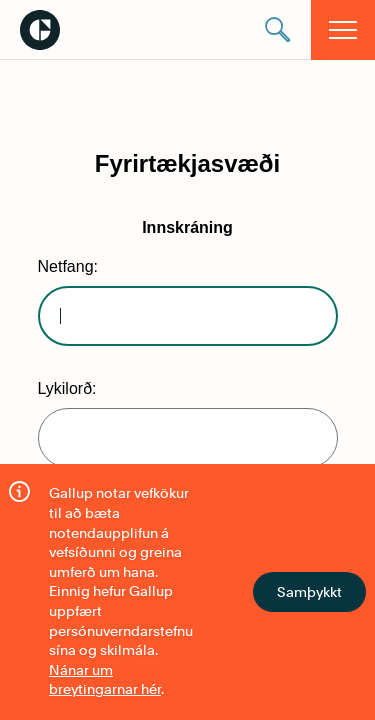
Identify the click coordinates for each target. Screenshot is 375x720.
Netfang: (68, 266)
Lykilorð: (67, 388)
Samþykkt (309, 592)
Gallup (40, 30)
